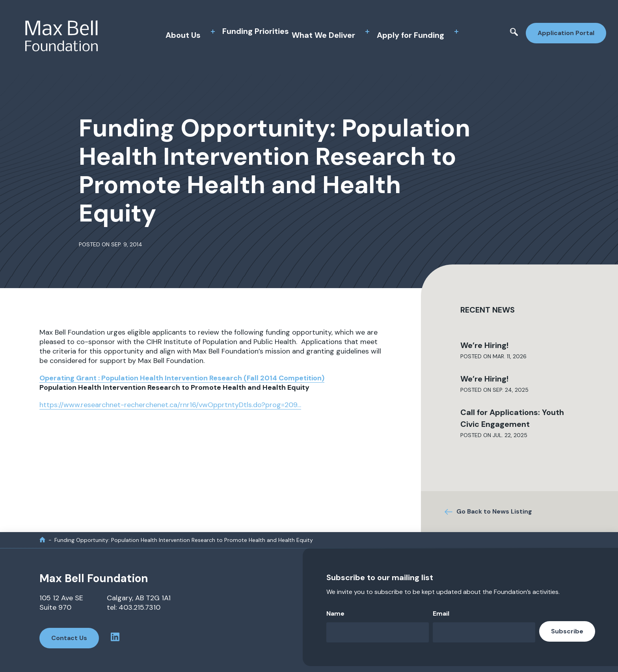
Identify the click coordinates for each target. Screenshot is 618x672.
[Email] (484, 632)
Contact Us (69, 638)
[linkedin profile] (115, 638)
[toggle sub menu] (213, 32)
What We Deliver (323, 35)
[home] (42, 540)
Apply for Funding (410, 35)
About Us (183, 35)
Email (441, 613)
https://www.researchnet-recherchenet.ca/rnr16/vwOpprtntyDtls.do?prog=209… (170, 405)
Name (335, 613)
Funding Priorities (256, 31)
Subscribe (567, 631)
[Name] (378, 632)
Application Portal (566, 33)
